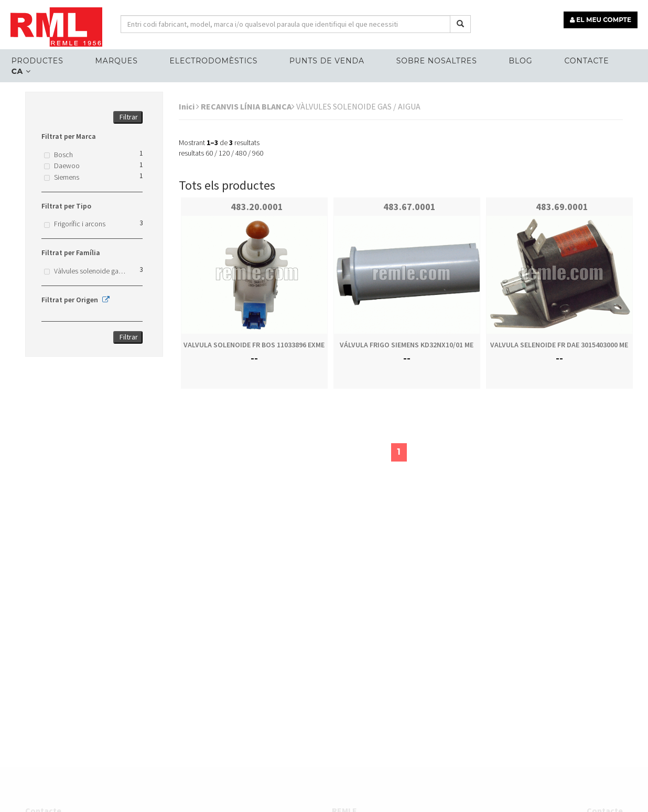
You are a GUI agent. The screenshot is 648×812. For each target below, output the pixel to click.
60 (209, 153)
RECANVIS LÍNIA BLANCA (248, 106)
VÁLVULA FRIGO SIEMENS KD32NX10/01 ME (407, 345)
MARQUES (116, 61)
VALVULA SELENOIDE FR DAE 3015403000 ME (559, 345)
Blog (521, 61)
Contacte (586, 61)
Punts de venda (327, 61)
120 (224, 153)
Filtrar (129, 117)
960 (258, 153)
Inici (189, 106)
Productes (37, 61)
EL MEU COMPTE (601, 20)
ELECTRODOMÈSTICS (214, 61)
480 (241, 153)
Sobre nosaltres (437, 61)
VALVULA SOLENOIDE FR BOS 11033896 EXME (254, 345)
